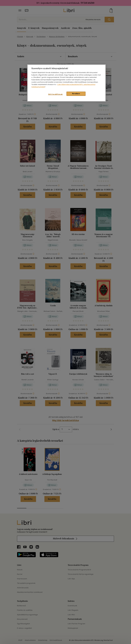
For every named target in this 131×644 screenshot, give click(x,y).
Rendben (76, 94)
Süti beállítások (55, 94)
